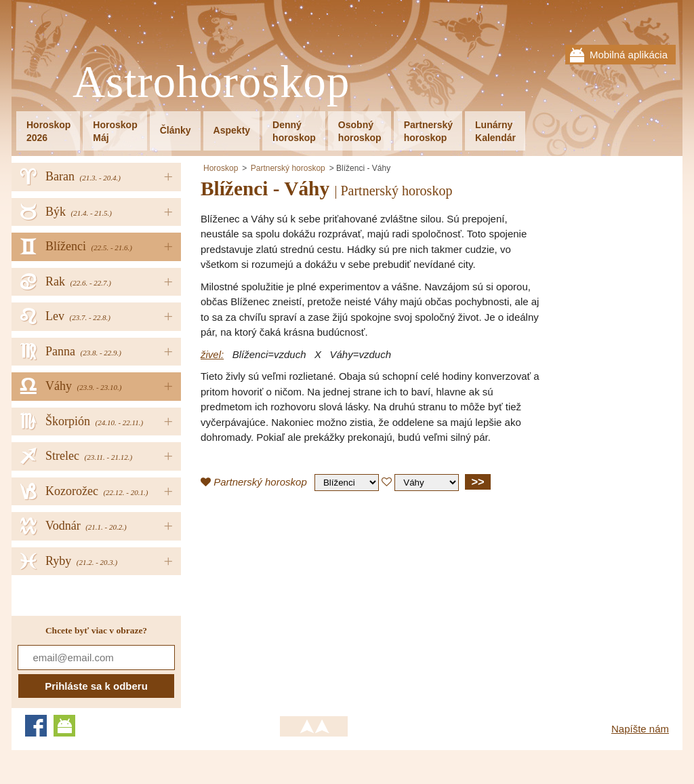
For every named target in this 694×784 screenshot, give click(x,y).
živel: (212, 354)
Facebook (36, 726)
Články (176, 130)
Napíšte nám (640, 729)
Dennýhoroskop (294, 131)
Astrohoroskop (211, 82)
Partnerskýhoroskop (428, 131)
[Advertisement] (314, 600)
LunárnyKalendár (495, 131)
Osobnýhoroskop (360, 131)
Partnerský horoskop (288, 168)
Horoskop (221, 168)
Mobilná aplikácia (629, 55)
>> (477, 482)
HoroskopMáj (115, 131)
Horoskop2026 (48, 131)
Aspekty (232, 130)
